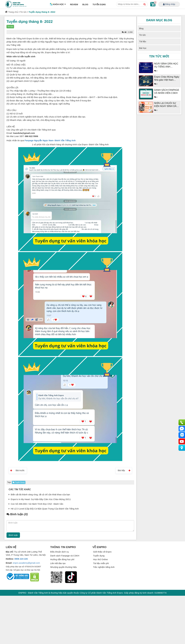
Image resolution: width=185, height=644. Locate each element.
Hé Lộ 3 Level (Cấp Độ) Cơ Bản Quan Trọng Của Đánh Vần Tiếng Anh (44, 509)
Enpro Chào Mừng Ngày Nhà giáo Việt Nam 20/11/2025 (167, 78)
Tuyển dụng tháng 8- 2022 (42, 12)
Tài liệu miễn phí (101, 563)
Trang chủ (13, 12)
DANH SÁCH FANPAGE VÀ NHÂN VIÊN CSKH (167, 91)
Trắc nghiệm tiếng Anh (103, 567)
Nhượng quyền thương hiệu (64, 567)
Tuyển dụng (99, 4)
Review (74, 4)
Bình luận (13, 535)
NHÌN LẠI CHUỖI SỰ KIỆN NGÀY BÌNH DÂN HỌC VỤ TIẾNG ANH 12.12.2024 (166, 105)
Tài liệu (143, 41)
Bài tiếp (124, 470)
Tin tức (23, 12)
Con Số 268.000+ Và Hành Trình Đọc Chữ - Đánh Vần (36, 504)
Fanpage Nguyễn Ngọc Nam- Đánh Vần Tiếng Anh (50, 140)
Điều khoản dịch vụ (60, 552)
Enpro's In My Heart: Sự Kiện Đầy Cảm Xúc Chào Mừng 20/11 (40, 499)
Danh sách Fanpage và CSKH (65, 556)
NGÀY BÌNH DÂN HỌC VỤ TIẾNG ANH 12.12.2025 (166, 65)
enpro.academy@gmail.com (26, 563)
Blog (85, 4)
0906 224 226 (21, 559)
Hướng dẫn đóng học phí (62, 559)
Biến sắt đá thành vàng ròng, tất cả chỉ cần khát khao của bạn (39, 494)
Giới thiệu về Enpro (102, 552)
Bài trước (17, 470)
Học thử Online (100, 559)
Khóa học (58, 5)
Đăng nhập (169, 4)
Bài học (143, 48)
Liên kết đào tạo (58, 563)
